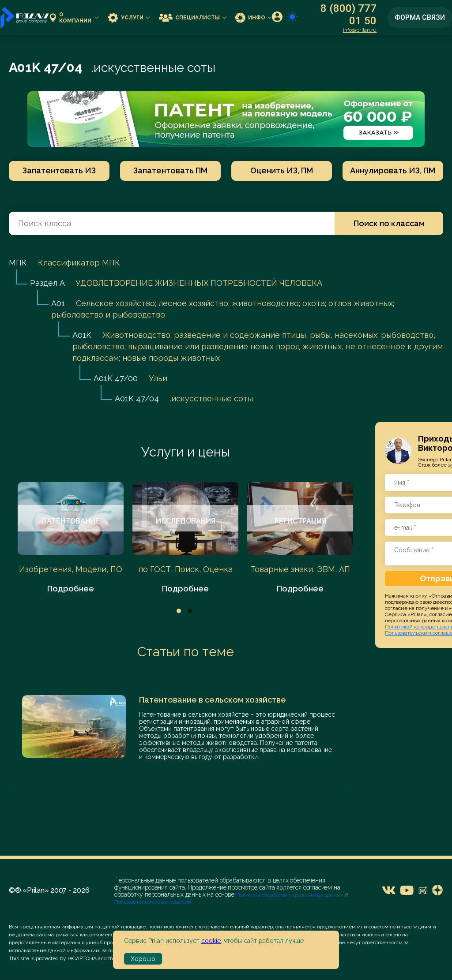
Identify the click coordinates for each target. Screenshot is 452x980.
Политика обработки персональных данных (290, 895)
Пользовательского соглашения (153, 902)
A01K (82, 335)
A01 (58, 303)
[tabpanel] (71, 538)
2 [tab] (190, 611)
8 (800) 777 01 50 (348, 15)
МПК (18, 263)
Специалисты (193, 17)
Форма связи (420, 17)
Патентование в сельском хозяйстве (213, 700)
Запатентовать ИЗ (59, 170)
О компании (74, 18)
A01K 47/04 (137, 398)
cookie (211, 941)
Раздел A (47, 283)
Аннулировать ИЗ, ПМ (393, 170)
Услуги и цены (186, 452)
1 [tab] (179, 611)
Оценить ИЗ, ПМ (282, 170)
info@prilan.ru (360, 30)
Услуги (129, 17)
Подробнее (71, 589)
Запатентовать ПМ (170, 170)
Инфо (254, 17)
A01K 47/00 (116, 378)
